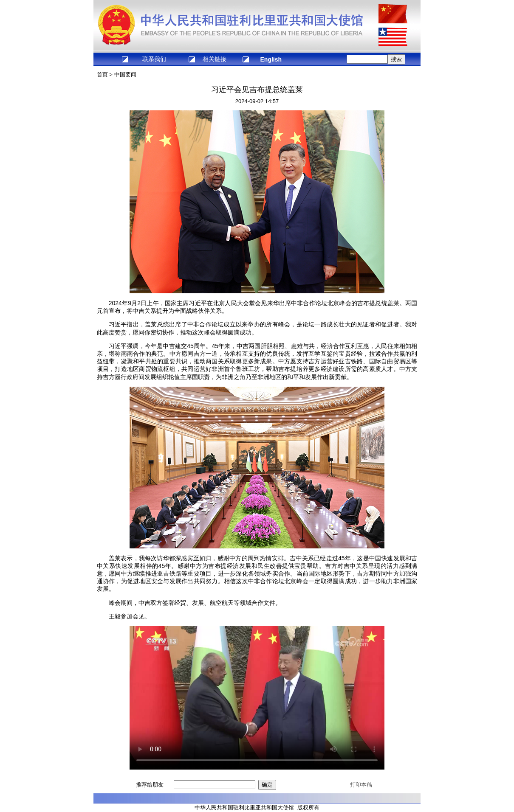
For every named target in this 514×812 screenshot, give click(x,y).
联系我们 (154, 59)
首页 (102, 74)
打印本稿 (361, 785)
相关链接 (215, 59)
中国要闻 (125, 74)
